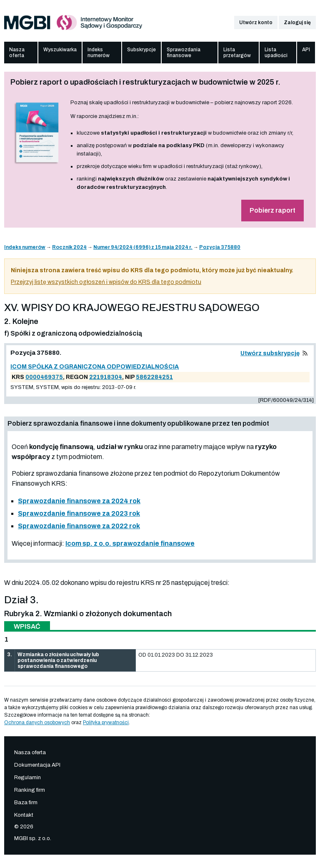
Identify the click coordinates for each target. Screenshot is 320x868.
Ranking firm (30, 790)
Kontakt (24, 815)
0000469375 (44, 377)
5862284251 (154, 377)
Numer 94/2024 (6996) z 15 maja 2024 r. (143, 247)
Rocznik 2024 (69, 247)
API (306, 50)
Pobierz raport (272, 210)
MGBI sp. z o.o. (33, 838)
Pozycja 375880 (220, 247)
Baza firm (26, 803)
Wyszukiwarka (60, 50)
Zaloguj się (297, 23)
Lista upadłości (276, 53)
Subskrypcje (141, 50)
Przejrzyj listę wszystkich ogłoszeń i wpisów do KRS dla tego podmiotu (106, 282)
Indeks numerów (99, 53)
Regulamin (27, 778)
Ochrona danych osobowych (37, 722)
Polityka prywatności (106, 722)
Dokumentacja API (37, 765)
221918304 (106, 377)
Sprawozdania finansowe (184, 53)
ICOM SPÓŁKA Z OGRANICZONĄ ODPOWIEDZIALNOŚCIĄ (95, 367)
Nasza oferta (17, 53)
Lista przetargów (237, 53)
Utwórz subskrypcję (270, 353)
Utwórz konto (256, 23)
